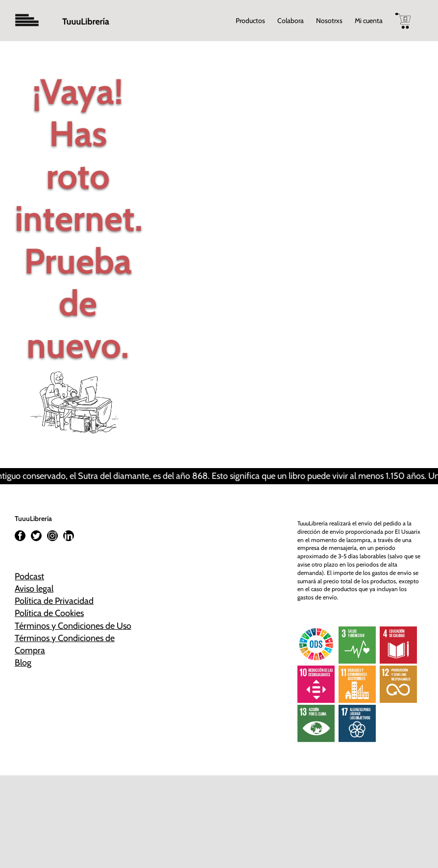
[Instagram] (52, 536)
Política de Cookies (49, 613)
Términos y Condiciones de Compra (65, 644)
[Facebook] (20, 536)
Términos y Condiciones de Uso (73, 626)
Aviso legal (34, 589)
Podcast (29, 576)
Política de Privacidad (54, 601)
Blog (23, 663)
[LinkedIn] (69, 536)
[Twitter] (36, 536)
